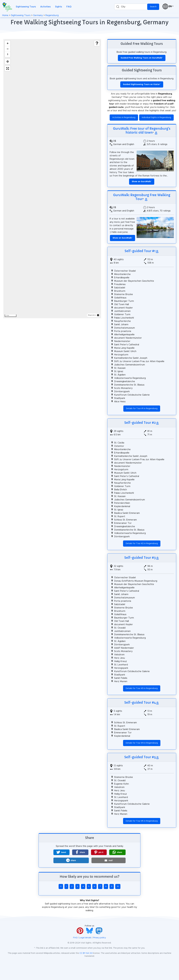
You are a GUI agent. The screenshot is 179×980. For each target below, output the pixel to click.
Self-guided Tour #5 (140, 757)
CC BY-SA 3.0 (86, 953)
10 (118, 886)
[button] (61, 852)
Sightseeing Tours (26, 7)
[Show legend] (97, 43)
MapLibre (92, 315)
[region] (52, 179)
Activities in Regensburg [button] (124, 118)
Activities (45, 7)
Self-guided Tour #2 (140, 423)
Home (5, 15)
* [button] (142, 182)
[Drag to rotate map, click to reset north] (8, 54)
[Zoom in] (8, 43)
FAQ (69, 7)
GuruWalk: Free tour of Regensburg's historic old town (142, 131)
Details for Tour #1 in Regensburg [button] (142, 409)
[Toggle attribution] (98, 315)
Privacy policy (99, 938)
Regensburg (52, 15)
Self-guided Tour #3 (140, 558)
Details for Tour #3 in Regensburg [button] (142, 688)
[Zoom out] (8, 49)
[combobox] (131, 7)
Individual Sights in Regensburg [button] (156, 118)
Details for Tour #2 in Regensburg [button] (142, 544)
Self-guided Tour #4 (140, 703)
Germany (38, 15)
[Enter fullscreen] (8, 68)
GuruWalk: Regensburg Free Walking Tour (142, 197)
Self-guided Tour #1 (140, 251)
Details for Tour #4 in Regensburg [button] (142, 743)
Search (153, 7)
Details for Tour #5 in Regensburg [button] (142, 821)
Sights (59, 7)
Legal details (85, 938)
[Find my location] (8, 61)
